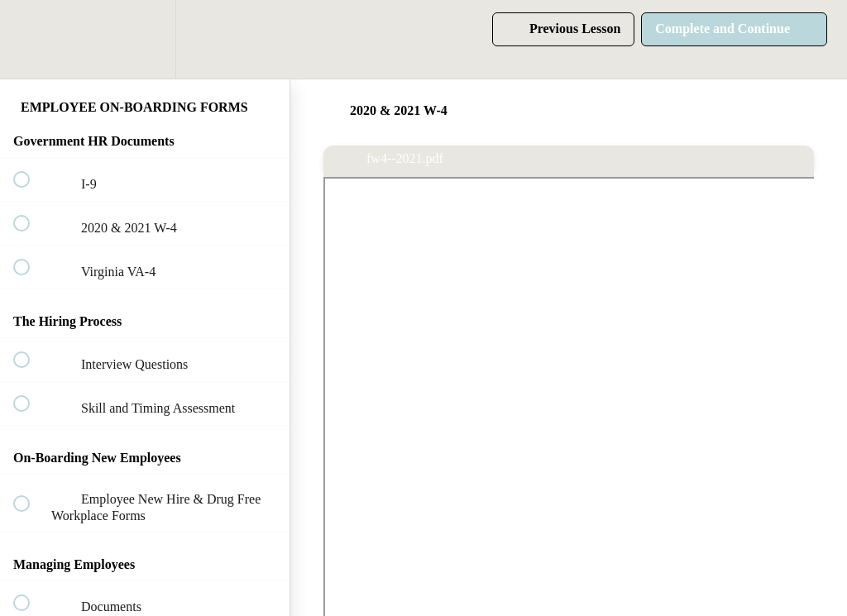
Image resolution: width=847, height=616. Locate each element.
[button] (31, 39)
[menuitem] (145, 39)
